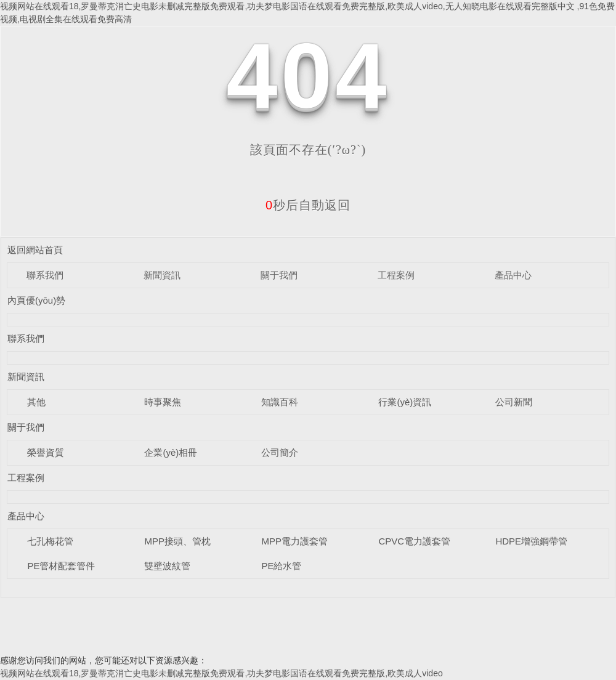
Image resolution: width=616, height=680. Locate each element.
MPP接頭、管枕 (177, 541)
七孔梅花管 (50, 541)
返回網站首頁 (35, 250)
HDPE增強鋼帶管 (531, 541)
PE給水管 (281, 566)
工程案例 (396, 275)
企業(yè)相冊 (171, 452)
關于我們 (279, 275)
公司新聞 (514, 402)
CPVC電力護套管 (414, 541)
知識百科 (280, 402)
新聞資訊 (162, 275)
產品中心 (513, 275)
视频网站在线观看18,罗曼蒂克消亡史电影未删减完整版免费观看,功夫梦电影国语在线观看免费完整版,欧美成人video (221, 673)
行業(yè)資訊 (405, 402)
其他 (36, 402)
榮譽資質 (46, 452)
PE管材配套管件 (61, 566)
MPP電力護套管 (294, 541)
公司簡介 (280, 452)
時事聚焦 (163, 402)
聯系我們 (45, 275)
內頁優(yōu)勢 (36, 300)
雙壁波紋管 (167, 566)
